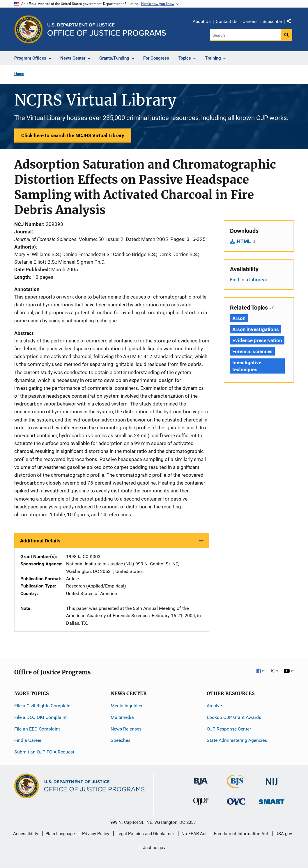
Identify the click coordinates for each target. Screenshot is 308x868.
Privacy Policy (96, 834)
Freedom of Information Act (241, 834)
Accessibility (26, 834)
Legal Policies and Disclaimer (145, 834)
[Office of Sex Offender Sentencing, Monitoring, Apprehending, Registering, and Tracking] (272, 800)
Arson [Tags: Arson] (239, 318)
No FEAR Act (194, 834)
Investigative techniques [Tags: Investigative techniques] (247, 366)
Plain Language (60, 834)
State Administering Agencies (237, 740)
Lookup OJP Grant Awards (234, 717)
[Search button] (286, 35)
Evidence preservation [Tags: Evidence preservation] (257, 340)
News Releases (126, 729)
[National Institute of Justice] (272, 779)
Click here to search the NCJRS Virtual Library (73, 135)
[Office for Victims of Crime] (236, 801)
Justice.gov (154, 848)
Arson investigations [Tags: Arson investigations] (256, 329)
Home (19, 74)
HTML (246, 241)
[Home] (107, 30)
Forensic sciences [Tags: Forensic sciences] (252, 351)
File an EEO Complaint (37, 729)
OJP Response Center (229, 729)
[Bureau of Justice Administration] (201, 779)
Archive (214, 706)
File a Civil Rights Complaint (43, 706)
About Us (202, 22)
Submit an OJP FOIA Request (44, 752)
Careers (250, 22)
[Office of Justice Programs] (29, 29)
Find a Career (28, 740)
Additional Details (40, 541)
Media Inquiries (126, 706)
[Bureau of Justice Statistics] (236, 786)
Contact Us (227, 22)
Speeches (121, 740)
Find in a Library (249, 280)
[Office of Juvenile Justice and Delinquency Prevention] (201, 802)
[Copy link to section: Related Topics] (271, 307)
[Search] (245, 35)
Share (291, 22)
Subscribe (272, 22)
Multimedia (122, 717)
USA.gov (284, 834)
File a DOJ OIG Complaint (40, 717)
